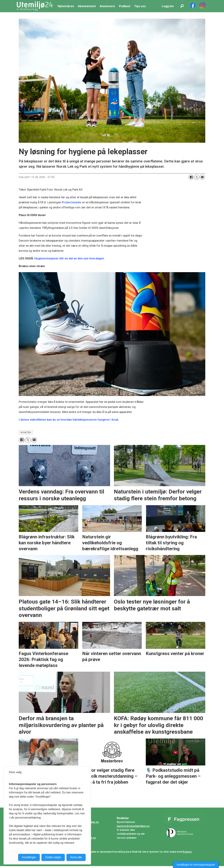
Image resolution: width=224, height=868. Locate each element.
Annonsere (107, 6)
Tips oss (140, 6)
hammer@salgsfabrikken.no (133, 826)
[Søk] (182, 6)
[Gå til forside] (35, 6)
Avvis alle (76, 857)
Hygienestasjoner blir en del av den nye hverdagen (69, 258)
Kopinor (187, 852)
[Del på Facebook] (191, 177)
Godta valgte (53, 857)
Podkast (125, 6)
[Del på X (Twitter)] (197, 177)
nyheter (26, 432)
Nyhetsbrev (66, 6)
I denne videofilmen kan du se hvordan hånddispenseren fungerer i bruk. (69, 420)
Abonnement (87, 6)
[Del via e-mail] (202, 177)
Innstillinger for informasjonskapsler (196, 865)
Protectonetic (72, 202)
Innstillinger (29, 857)
